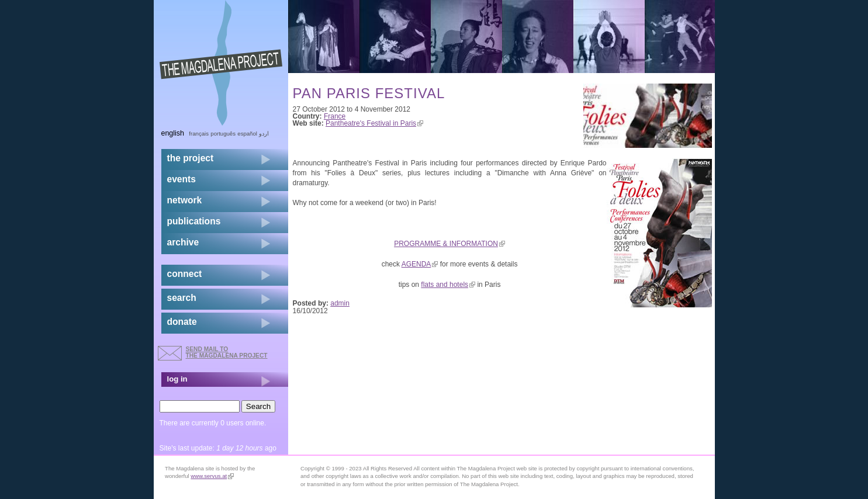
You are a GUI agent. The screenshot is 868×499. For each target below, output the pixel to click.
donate (182, 322)
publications (194, 221)
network (185, 200)
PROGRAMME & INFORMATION (449, 244)
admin (340, 303)
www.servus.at (212, 476)
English (173, 133)
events (181, 179)
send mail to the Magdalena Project (227, 352)
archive (183, 242)
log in (177, 379)
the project (191, 158)
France (335, 116)
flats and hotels (448, 285)
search (182, 298)
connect (185, 274)
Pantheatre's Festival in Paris (374, 123)
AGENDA (420, 264)
